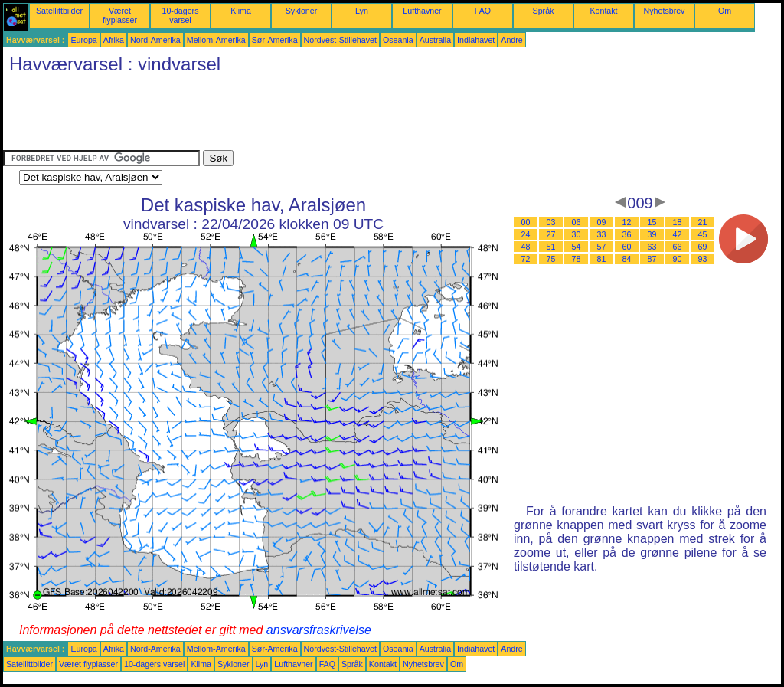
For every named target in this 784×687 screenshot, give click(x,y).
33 (602, 234)
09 (602, 222)
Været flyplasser (120, 15)
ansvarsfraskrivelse (319, 630)
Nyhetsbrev (665, 11)
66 (678, 247)
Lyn (362, 11)
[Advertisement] (282, 116)
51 (551, 247)
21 (703, 222)
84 (627, 259)
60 (627, 247)
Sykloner (301, 11)
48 (526, 247)
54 (577, 247)
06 (577, 222)
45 (703, 234)
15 (652, 222)
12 (627, 222)
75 (551, 259)
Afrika (114, 40)
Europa (83, 40)
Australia (435, 40)
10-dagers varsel (181, 15)
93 (703, 259)
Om (725, 11)
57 (602, 247)
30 (577, 234)
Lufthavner (422, 11)
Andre (511, 40)
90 (678, 259)
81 (602, 259)
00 (526, 222)
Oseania (398, 40)
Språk (544, 11)
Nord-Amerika (155, 40)
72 (526, 259)
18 (678, 222)
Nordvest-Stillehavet (340, 40)
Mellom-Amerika (216, 40)
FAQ (483, 11)
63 (652, 247)
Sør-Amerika (275, 40)
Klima (241, 11)
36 (627, 234)
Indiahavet (476, 40)
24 (526, 234)
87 (652, 259)
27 (551, 234)
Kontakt (603, 11)
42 (678, 234)
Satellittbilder (59, 11)
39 (652, 234)
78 (577, 259)
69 (703, 247)
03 (551, 222)
